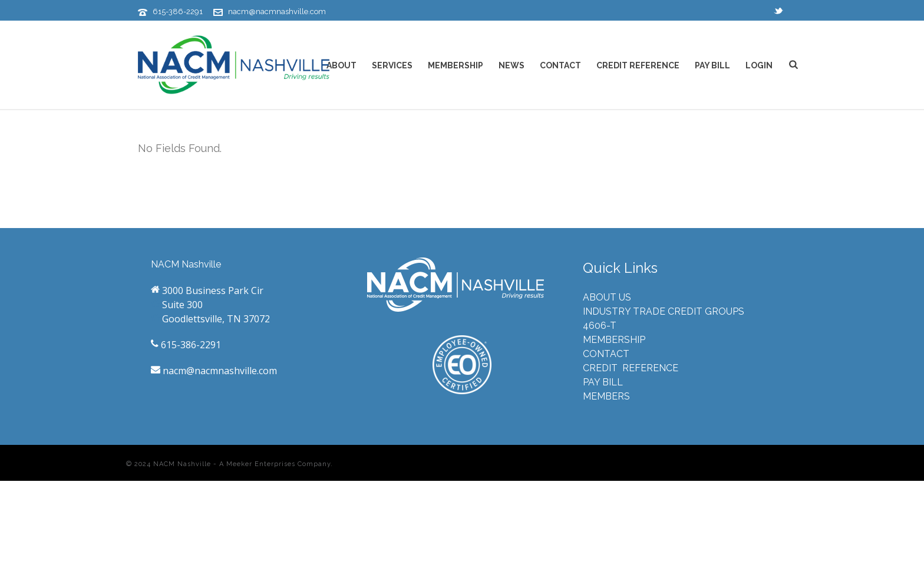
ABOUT (341, 65)
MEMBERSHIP (456, 65)
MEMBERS (606, 396)
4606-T (600, 326)
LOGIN (759, 65)
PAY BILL (712, 65)
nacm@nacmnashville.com (277, 11)
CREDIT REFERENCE (638, 65)
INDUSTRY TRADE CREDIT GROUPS (664, 311)
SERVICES (392, 65)
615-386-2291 (178, 11)
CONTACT (560, 65)
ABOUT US (607, 297)
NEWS (511, 65)
